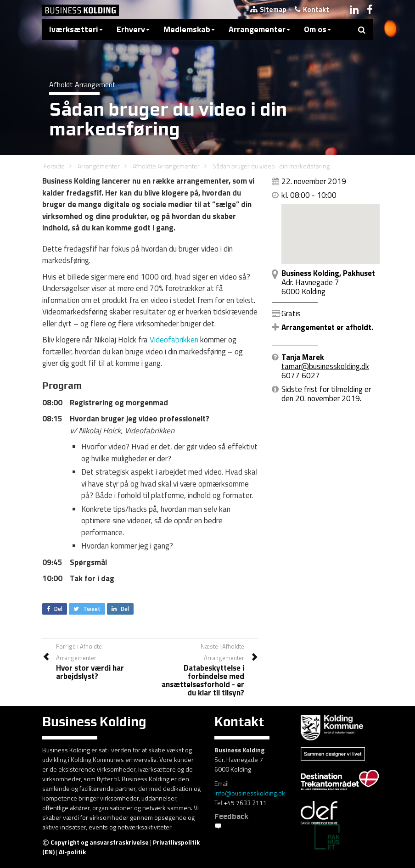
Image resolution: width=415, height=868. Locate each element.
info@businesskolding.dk (250, 793)
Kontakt (312, 9)
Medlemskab (189, 29)
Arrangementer (259, 29)
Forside (54, 166)
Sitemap (268, 9)
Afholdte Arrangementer (166, 166)
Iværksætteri (76, 29)
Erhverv (133, 29)
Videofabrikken (174, 340)
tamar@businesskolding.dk (325, 366)
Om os (317, 29)
